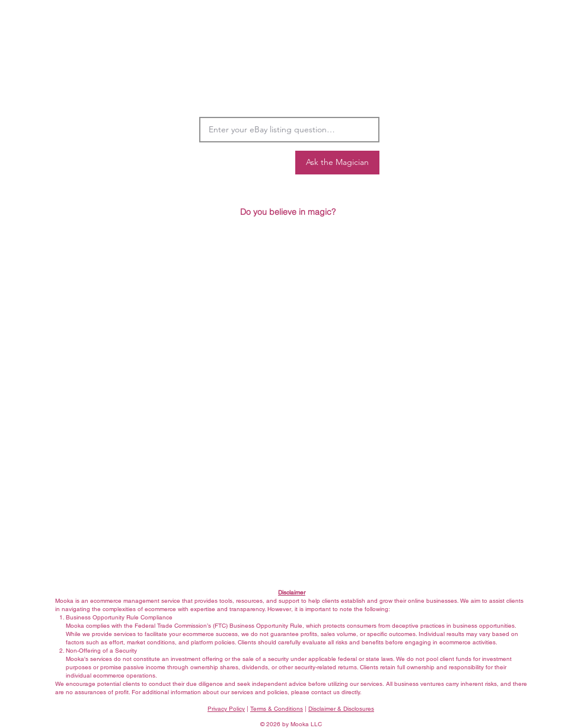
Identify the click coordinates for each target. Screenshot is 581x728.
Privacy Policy (226, 709)
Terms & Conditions (277, 709)
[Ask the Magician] (337, 163)
